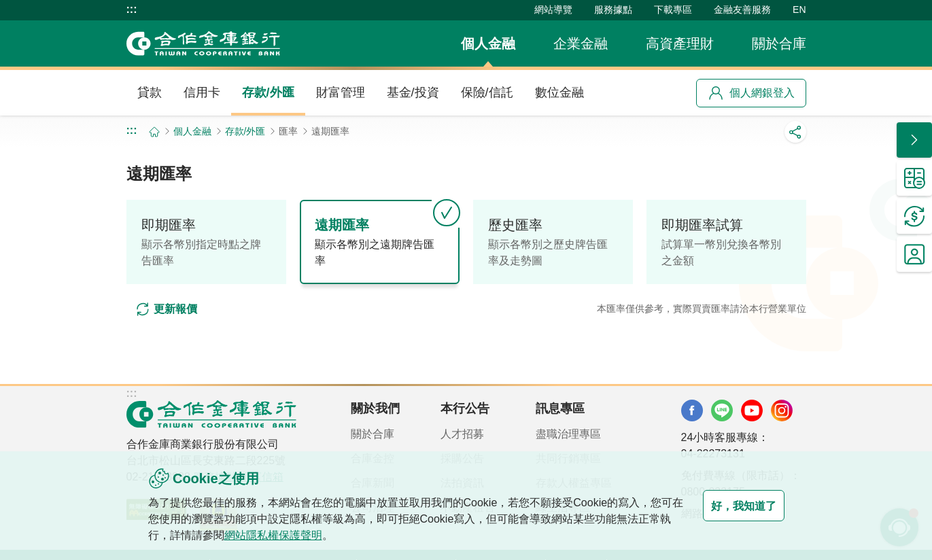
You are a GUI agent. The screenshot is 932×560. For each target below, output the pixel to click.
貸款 (150, 92)
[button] (914, 140)
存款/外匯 (268, 92)
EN (799, 10)
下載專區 (673, 10)
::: (132, 10)
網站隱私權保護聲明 (306, 535)
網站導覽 (553, 10)
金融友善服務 (742, 10)
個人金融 (488, 43)
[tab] (206, 242)
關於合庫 (779, 43)
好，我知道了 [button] (730, 506)
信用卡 (202, 92)
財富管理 (341, 92)
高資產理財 (680, 43)
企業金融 (581, 43)
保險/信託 (487, 92)
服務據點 (613, 10)
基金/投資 (413, 92)
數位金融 (559, 92)
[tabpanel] (466, 309)
